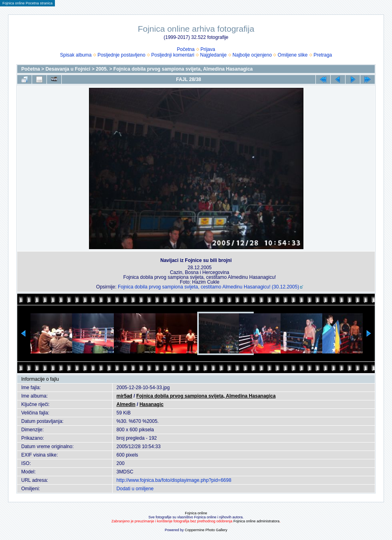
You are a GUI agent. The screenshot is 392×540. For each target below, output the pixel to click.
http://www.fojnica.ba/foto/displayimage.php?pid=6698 (174, 480)
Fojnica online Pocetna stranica (27, 3)
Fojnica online (196, 513)
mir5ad (124, 396)
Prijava (208, 49)
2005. (102, 69)
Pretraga (323, 55)
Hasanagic (152, 404)
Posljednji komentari (173, 55)
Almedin (126, 404)
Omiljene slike (293, 55)
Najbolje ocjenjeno (252, 55)
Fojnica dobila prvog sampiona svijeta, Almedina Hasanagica (183, 69)
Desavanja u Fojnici (68, 69)
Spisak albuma (76, 55)
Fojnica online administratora (256, 521)
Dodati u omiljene (135, 489)
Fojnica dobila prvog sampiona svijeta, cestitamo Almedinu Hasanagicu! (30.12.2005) (208, 287)
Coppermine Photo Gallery (206, 530)
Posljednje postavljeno (121, 55)
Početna (186, 49)
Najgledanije (213, 55)
